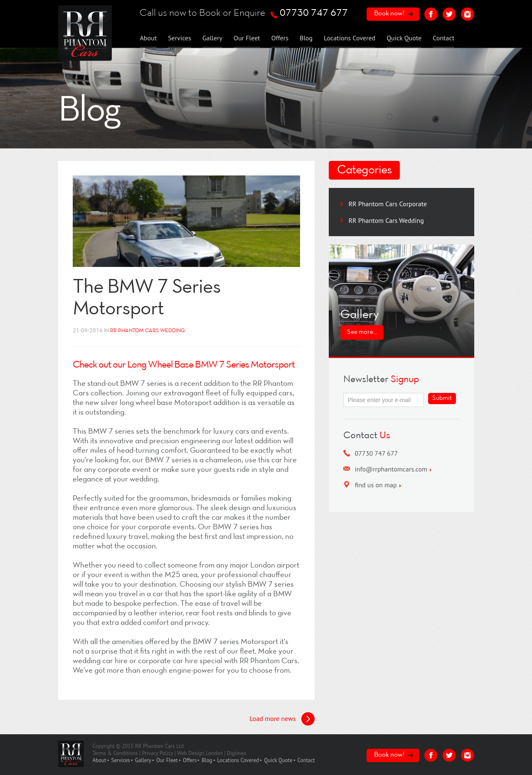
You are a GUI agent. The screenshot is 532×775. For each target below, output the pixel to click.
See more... (362, 332)
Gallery (212, 38)
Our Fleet (247, 38)
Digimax (236, 753)
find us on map (376, 485)
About (149, 38)
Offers (280, 38)
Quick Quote (404, 38)
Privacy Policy (158, 753)
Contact (443, 38)
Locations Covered (350, 38)
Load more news (272, 718)
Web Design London (200, 753)
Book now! (389, 14)
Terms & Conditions (115, 753)
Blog (306, 38)
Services (180, 38)
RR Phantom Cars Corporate (388, 204)
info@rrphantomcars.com (391, 469)
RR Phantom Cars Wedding (386, 220)
